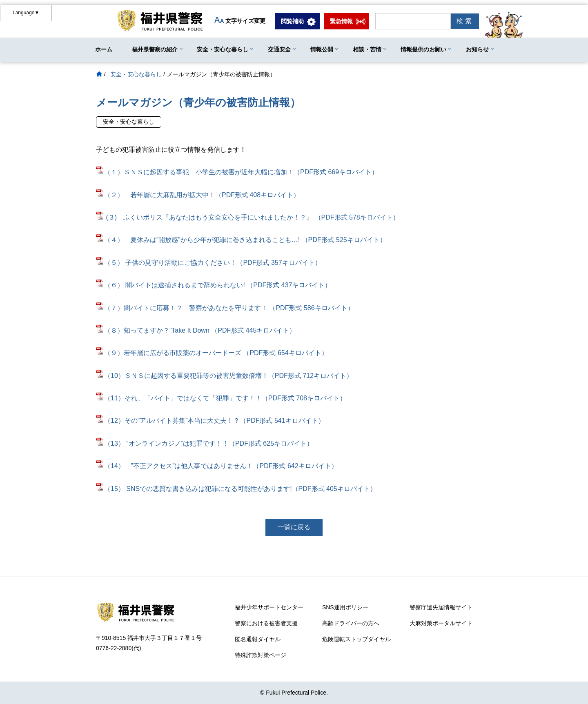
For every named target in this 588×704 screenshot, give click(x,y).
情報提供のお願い (423, 49)
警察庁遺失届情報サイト (441, 607)
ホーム (104, 49)
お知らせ (477, 49)
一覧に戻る (294, 527)
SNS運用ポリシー (345, 607)
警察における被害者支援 (266, 623)
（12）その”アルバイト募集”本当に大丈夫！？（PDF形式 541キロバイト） (210, 421)
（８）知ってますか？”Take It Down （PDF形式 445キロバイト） (196, 330)
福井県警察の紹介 (155, 49)
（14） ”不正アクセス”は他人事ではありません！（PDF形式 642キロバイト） (217, 466)
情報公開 (322, 49)
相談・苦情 (367, 49)
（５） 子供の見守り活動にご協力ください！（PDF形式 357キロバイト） (209, 263)
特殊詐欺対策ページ (261, 655)
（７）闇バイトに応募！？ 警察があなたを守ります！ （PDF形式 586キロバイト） (225, 308)
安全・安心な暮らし (223, 49)
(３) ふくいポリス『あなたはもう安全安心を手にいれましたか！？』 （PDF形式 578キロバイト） (252, 217)
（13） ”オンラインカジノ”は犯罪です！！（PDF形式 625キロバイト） (205, 443)
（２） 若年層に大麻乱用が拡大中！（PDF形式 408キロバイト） (198, 195)
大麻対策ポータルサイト (441, 623)
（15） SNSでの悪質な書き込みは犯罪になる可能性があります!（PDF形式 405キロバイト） (236, 489)
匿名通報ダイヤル (258, 639)
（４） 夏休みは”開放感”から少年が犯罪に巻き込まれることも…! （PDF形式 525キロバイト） (241, 240)
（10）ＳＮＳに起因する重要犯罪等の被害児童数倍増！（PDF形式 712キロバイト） (224, 376)
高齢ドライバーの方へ (351, 623)
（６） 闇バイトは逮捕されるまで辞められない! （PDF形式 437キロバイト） (214, 285)
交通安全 (279, 49)
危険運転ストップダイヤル (356, 639)
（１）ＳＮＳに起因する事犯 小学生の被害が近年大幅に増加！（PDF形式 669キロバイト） (237, 172)
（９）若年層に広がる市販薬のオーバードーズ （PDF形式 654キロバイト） (212, 353)
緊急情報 (341, 21)
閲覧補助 (292, 21)
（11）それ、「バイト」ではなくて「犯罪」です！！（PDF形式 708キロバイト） (221, 398)
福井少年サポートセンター (269, 607)
